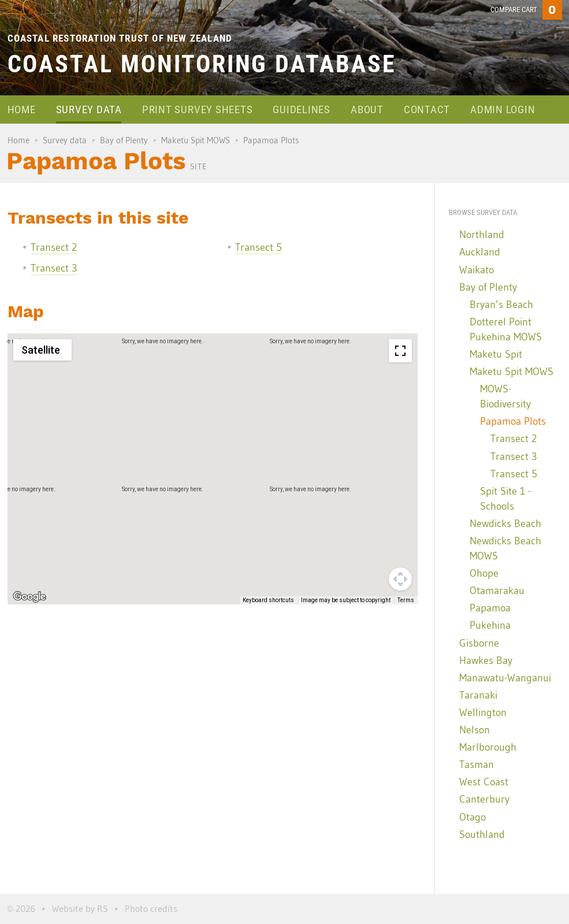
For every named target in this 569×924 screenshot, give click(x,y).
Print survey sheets (197, 110)
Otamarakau (497, 591)
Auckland (480, 252)
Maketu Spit (496, 354)
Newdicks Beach (505, 524)
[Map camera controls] (400, 579)
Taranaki (478, 695)
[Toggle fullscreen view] (400, 351)
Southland (482, 834)
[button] (117, 419)
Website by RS (80, 908)
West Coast (484, 782)
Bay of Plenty (124, 140)
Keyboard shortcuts (268, 600)
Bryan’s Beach (501, 305)
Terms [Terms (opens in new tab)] (406, 600)
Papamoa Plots (513, 421)
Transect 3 (54, 268)
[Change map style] (42, 350)
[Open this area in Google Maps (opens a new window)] (29, 597)
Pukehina (490, 625)
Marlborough (488, 747)
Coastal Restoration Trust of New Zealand (120, 38)
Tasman (477, 765)
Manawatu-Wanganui (505, 678)
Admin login (503, 110)
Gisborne (479, 643)
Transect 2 (54, 247)
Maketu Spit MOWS (196, 140)
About (367, 110)
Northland (482, 235)
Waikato (477, 270)
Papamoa (490, 608)
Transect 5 (259, 247)
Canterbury (484, 799)
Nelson (475, 730)
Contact (427, 110)
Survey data (89, 110)
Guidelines (302, 110)
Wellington (483, 713)
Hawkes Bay (486, 660)
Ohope (484, 573)
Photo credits (151, 908)
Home (22, 110)
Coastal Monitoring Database (202, 64)
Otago (473, 817)
